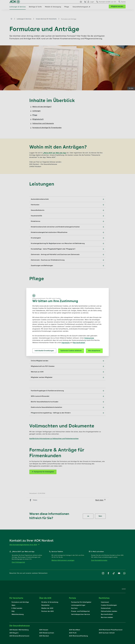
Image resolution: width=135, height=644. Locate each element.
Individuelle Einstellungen (44, 351)
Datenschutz (89, 338)
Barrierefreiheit (79, 343)
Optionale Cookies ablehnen (71, 351)
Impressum (66, 343)
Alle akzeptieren (94, 351)
